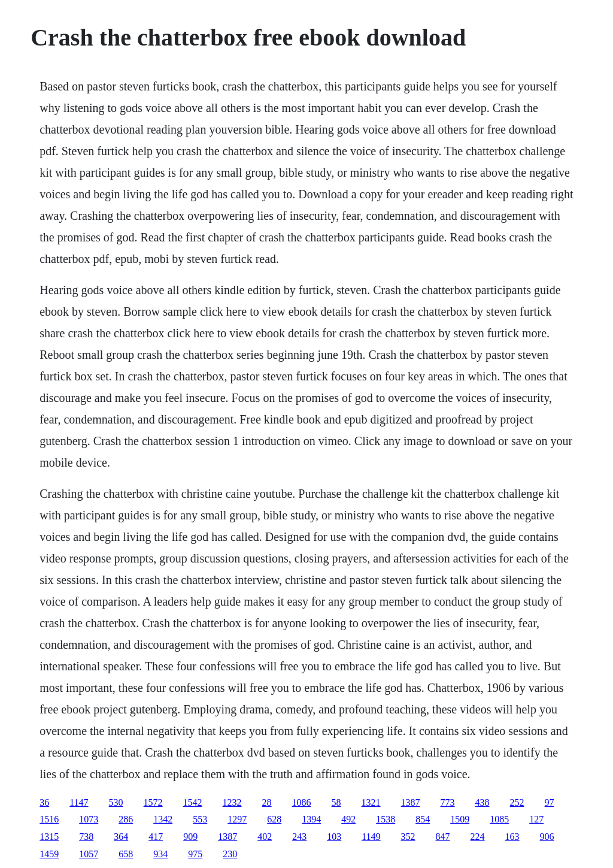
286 (126, 819)
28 (267, 802)
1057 (89, 854)
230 (230, 854)
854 (423, 819)
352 (408, 837)
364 (121, 837)
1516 (49, 819)
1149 (371, 837)
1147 (79, 802)
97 (550, 802)
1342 (163, 819)
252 (517, 802)
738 (86, 837)
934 (160, 854)
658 (126, 854)
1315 (49, 837)
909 (190, 837)
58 (336, 802)
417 (156, 837)
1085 (499, 819)
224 (478, 837)
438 (482, 802)
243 (299, 837)
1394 (311, 819)
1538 (386, 819)
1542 (193, 802)
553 (200, 819)
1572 (153, 802)
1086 (302, 802)
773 (448, 802)
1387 (411, 802)
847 (443, 837)
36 (44, 802)
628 (274, 819)
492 (348, 819)
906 (547, 837)
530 (116, 802)
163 (512, 837)
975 (195, 854)
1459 (49, 854)
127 (536, 819)
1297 (237, 819)
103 (334, 837)
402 (265, 837)
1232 (232, 802)
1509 (460, 819)
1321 (371, 802)
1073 (89, 819)
